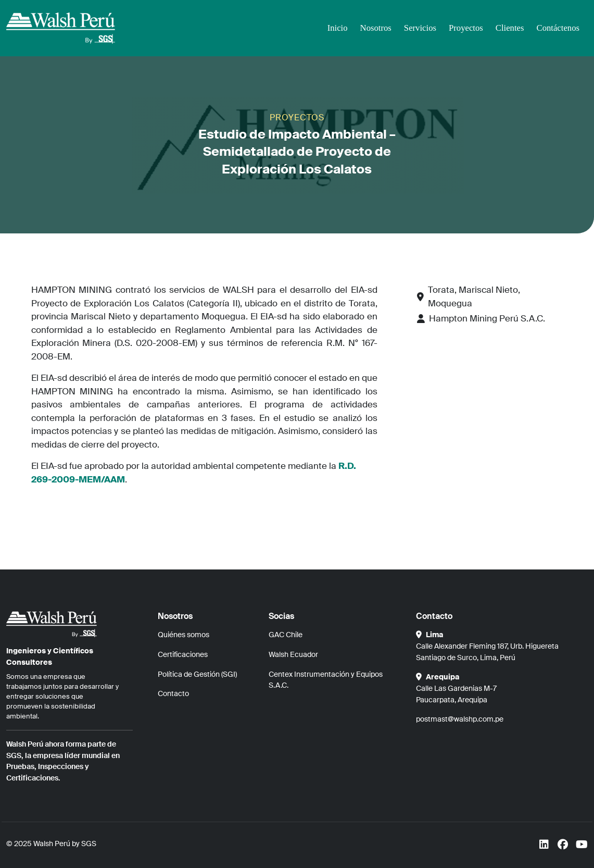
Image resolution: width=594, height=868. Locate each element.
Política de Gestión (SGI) (197, 674)
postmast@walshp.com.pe (460, 719)
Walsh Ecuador (293, 654)
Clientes (509, 28)
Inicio (334, 28)
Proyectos (464, 28)
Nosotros (373, 28)
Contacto (173, 693)
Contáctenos (558, 28)
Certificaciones (183, 654)
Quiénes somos (184, 635)
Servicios (418, 28)
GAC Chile (286, 635)
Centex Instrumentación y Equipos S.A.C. (326, 680)
